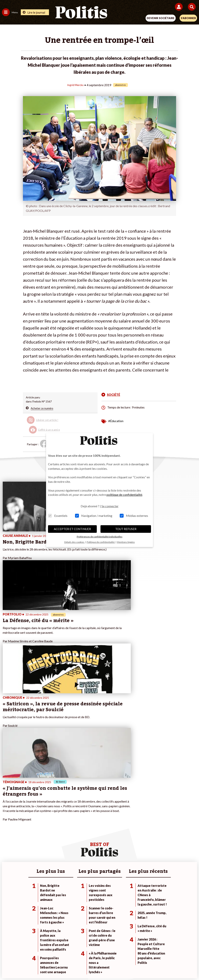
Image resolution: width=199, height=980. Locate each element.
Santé (37, 844)
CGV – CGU (100, 953)
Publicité (160, 953)
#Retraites (139, 840)
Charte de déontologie (72, 953)
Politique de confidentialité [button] (101, 542)
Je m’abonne (75, 836)
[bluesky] (61, 966)
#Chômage (139, 844)
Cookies (177, 953)
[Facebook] (49, 966)
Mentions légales (41, 953)
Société (7, 840)
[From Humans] (97, 966)
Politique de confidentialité (131, 953)
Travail (37, 831)
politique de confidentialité (124, 495)
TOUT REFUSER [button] (126, 529)
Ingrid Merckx (75, 85)
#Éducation (116, 421)
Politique (7, 831)
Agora (6, 827)
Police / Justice (43, 848)
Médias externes (134, 516)
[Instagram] (85, 966)
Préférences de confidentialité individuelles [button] (100, 537)
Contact (19, 953)
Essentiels (58, 516)
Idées (5, 844)
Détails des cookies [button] (75, 542)
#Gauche (138, 836)
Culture (7, 848)
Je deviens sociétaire (80, 831)
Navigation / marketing (94, 516)
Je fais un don (75, 827)
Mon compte (75, 848)
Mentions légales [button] (126, 542)
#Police (137, 831)
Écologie (7, 836)
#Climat (137, 827)
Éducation (40, 840)
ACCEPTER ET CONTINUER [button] (72, 529)
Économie (39, 836)
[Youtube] (73, 966)
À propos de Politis (79, 844)
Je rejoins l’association (81, 840)
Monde (38, 827)
